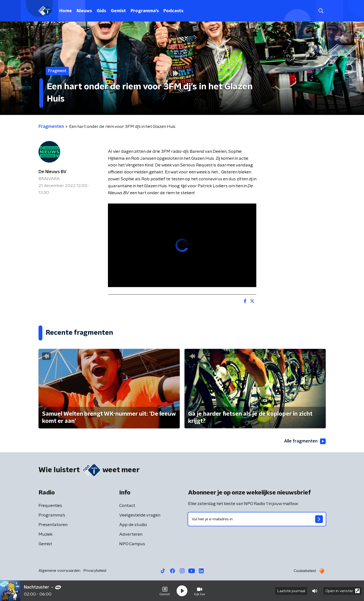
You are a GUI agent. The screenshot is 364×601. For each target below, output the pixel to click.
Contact (127, 506)
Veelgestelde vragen (140, 515)
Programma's (145, 11)
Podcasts (173, 11)
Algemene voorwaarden (59, 571)
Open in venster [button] (343, 591)
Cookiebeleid (305, 571)
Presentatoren (53, 525)
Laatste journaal (291, 591)
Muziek (46, 534)
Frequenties (50, 506)
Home (66, 11)
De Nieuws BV (53, 172)
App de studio (133, 525)
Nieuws (84, 11)
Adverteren (131, 534)
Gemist (118, 11)
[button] (165, 591)
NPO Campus (132, 544)
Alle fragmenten (305, 441)
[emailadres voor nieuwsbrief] (257, 519)
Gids (101, 11)
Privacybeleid (95, 571)
